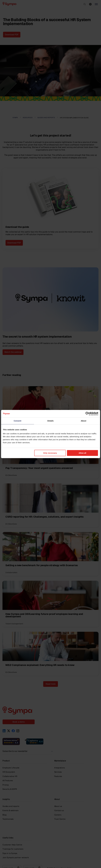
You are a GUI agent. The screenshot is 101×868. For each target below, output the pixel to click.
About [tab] (84, 421)
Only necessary (50, 453)
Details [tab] (51, 421)
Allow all (82, 453)
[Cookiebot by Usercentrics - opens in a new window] (87, 414)
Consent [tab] (18, 421)
